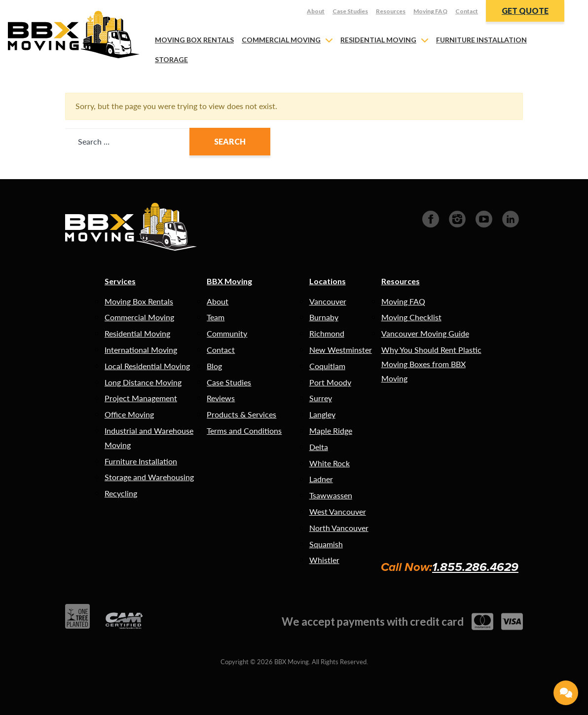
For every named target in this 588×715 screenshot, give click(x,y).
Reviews (221, 398)
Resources (391, 11)
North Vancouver (339, 528)
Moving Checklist (411, 317)
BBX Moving (229, 281)
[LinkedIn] (511, 218)
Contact (467, 11)
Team (216, 317)
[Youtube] (484, 218)
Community (227, 333)
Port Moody (330, 382)
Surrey (321, 398)
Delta (319, 447)
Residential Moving (378, 40)
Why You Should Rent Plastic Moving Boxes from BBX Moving (431, 364)
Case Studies (350, 11)
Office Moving (129, 414)
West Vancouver (338, 511)
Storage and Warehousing (149, 477)
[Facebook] (431, 218)
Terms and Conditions (244, 431)
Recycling (121, 493)
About (316, 11)
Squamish (326, 544)
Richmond (327, 333)
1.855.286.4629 (475, 567)
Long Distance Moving (143, 382)
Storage (171, 59)
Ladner (321, 479)
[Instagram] (457, 218)
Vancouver (328, 301)
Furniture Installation (481, 40)
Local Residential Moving (147, 366)
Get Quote (525, 11)
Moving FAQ (430, 11)
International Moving (141, 350)
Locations (328, 281)
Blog (214, 366)
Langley (322, 414)
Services (120, 281)
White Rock (330, 463)
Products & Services (241, 414)
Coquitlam (327, 366)
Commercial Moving (281, 40)
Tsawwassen (331, 495)
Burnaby (324, 317)
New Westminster (341, 350)
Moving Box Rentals (194, 40)
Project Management (141, 398)
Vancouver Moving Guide (425, 333)
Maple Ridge (331, 431)
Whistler (324, 560)
